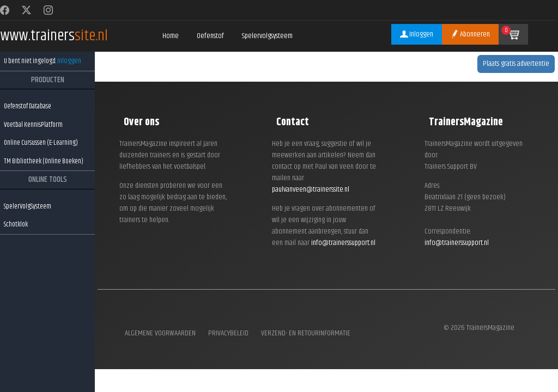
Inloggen (69, 61)
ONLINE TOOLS (48, 179)
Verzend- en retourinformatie (306, 333)
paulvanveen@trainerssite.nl (311, 189)
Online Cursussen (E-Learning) (41, 143)
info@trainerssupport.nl (343, 243)
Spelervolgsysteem (267, 36)
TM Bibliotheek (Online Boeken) (44, 161)
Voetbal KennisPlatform (33, 125)
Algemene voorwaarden (160, 333)
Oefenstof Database (28, 106)
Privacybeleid (228, 333)
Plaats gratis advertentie (516, 64)
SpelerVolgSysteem (28, 206)
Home (171, 36)
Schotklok (16, 224)
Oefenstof (210, 36)
